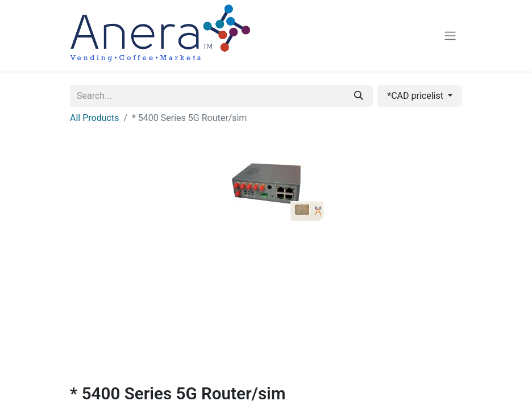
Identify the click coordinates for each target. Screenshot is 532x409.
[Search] (359, 96)
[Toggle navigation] (450, 36)
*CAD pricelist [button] (416, 96)
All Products (94, 118)
